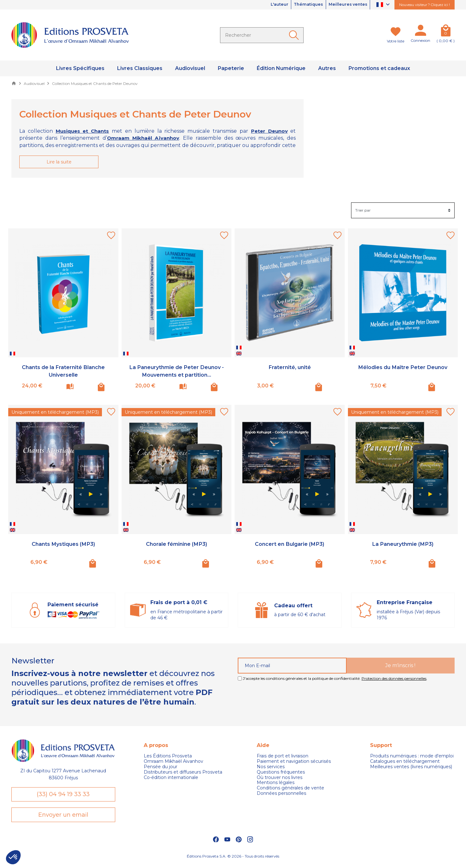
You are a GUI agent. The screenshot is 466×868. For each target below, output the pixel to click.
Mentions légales (276, 783)
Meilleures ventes (346, 5)
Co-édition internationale (171, 778)
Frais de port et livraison (283, 757)
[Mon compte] (420, 32)
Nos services (271, 767)
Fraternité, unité (290, 368)
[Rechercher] (262, 35)
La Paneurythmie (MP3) (403, 544)
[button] (13, 857)
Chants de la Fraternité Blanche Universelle (63, 371)
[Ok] (295, 35)
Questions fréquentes (281, 772)
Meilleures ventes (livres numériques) (411, 767)
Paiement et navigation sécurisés (294, 762)
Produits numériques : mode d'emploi (412, 757)
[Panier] (446, 32)
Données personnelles (281, 794)
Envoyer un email (63, 818)
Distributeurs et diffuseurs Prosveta (183, 772)
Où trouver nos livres (280, 778)
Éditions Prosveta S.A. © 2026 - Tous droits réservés (233, 860)
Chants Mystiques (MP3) (63, 544)
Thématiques (302, 5)
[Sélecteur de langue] (384, 5)
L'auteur (269, 5)
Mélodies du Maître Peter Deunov (403, 368)
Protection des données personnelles (394, 679)
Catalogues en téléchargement (405, 762)
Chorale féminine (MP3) (176, 544)
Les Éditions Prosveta (168, 757)
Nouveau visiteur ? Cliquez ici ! (425, 5)
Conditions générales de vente (290, 788)
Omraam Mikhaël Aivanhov (173, 762)
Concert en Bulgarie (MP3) (290, 544)
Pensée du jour (161, 767)
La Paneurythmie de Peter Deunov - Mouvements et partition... (176, 371)
